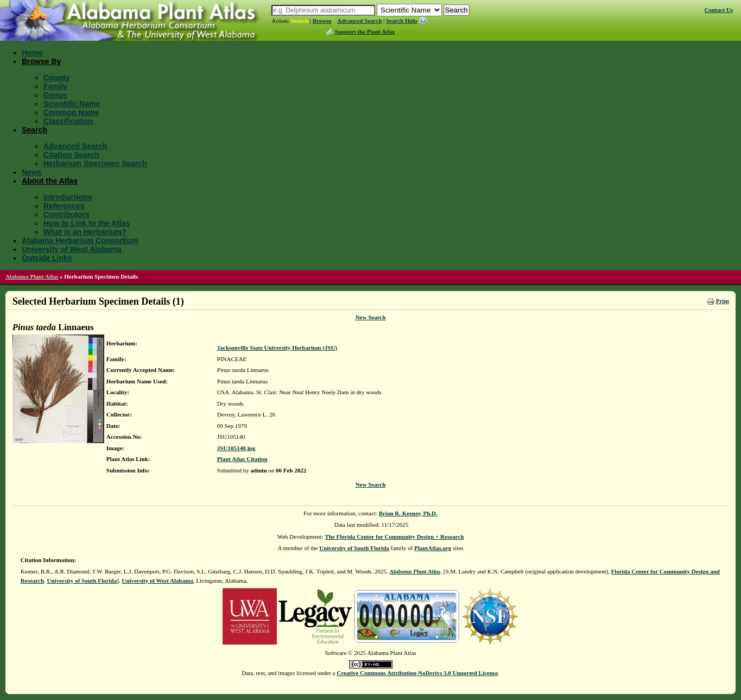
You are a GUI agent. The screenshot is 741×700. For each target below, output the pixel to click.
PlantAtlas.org (433, 548)
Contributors (66, 215)
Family (55, 86)
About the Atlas (50, 181)
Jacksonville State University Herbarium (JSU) (277, 348)
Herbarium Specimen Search (95, 163)
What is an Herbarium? (85, 232)
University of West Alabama (72, 249)
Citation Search (71, 155)
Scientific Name (72, 104)
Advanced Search (359, 21)
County (56, 78)
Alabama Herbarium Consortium (80, 241)
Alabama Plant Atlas (32, 276)
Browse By (41, 61)
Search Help (402, 21)
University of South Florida (354, 548)
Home (32, 53)
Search (300, 21)
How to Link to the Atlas (87, 223)
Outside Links (47, 258)
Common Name (71, 112)
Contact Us (719, 10)
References (64, 206)
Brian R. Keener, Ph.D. (408, 513)
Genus (55, 95)
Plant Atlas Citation (242, 459)
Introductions (68, 197)
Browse (322, 21)
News (32, 172)
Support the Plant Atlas (365, 31)
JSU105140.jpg (236, 448)
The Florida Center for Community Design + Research (394, 537)
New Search (371, 317)
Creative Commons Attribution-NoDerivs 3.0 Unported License (417, 673)
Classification (68, 121)
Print (723, 301)
